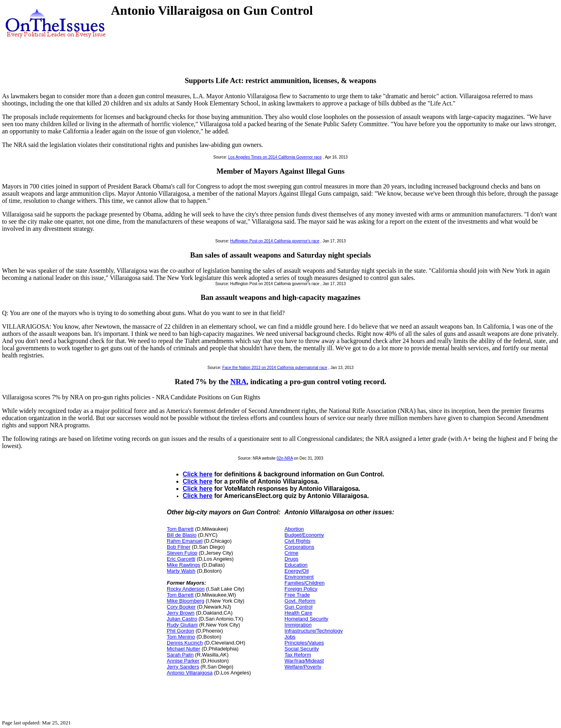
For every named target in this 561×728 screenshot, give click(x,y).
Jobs (290, 637)
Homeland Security (306, 619)
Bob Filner (179, 547)
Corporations (299, 547)
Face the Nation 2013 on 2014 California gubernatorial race (275, 368)
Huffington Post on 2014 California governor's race (275, 241)
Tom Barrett (180, 529)
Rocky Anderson (186, 589)
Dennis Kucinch (185, 643)
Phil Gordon (181, 631)
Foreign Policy (301, 589)
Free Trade (297, 595)
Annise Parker (183, 661)
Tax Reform (298, 655)
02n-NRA (285, 458)
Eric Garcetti (181, 559)
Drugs (291, 559)
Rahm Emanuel (185, 541)
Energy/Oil (297, 571)
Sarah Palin (180, 655)
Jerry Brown (181, 613)
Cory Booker (181, 607)
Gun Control (298, 607)
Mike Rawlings (184, 565)
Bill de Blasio (182, 535)
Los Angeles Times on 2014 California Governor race (275, 157)
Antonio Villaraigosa (190, 673)
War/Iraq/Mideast (304, 661)
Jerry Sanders (183, 667)
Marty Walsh (181, 571)
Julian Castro (182, 619)
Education (296, 565)
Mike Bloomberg (186, 601)
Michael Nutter (184, 649)
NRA (238, 382)
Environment (299, 577)
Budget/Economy (304, 535)
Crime (291, 553)
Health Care (298, 613)
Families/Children (304, 583)
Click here (198, 474)
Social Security (302, 649)
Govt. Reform (300, 601)
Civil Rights (297, 541)
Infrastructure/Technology (314, 631)
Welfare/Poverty (303, 667)
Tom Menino (181, 637)
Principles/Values (304, 643)
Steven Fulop (182, 553)
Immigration (298, 625)
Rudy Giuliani (182, 625)
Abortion (294, 529)
